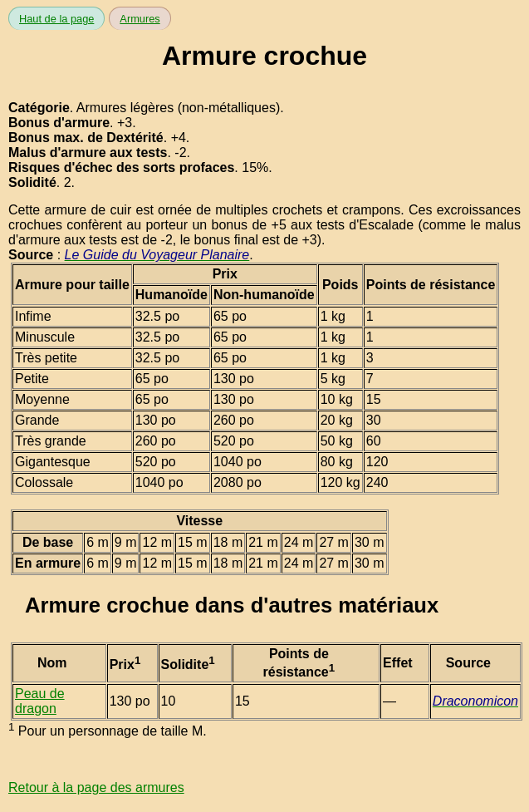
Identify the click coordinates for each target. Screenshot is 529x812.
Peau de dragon (40, 701)
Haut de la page (56, 19)
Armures (140, 19)
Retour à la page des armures (96, 787)
